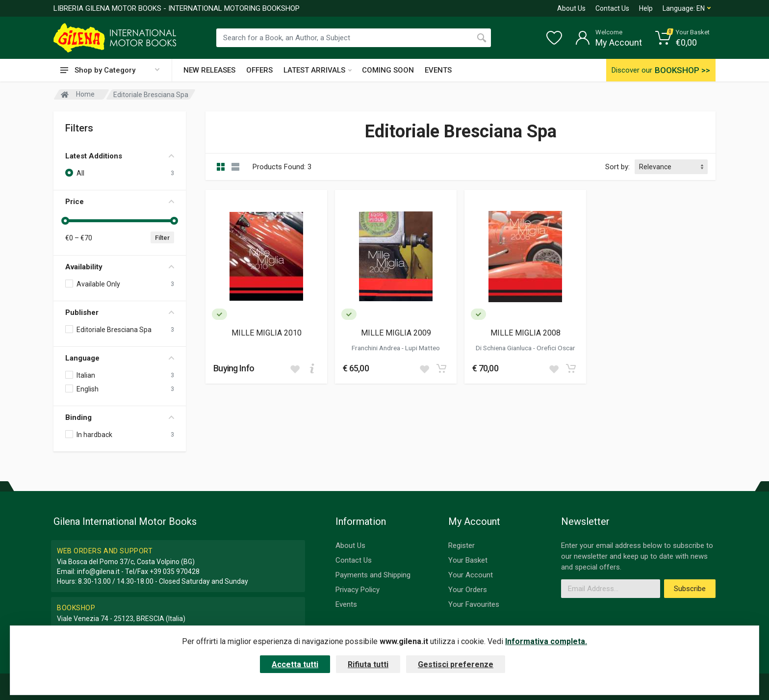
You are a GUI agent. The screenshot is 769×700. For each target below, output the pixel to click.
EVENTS (438, 70)
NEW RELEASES (209, 70)
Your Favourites (474, 604)
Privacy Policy (358, 590)
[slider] (65, 221)
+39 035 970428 (175, 571)
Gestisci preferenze (456, 664)
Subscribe (690, 589)
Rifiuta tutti (368, 664)
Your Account (471, 575)
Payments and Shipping (373, 575)
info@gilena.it (98, 571)
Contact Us (612, 8)
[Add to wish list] (295, 368)
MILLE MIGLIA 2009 (396, 333)
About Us (571, 8)
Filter (162, 238)
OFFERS (259, 70)
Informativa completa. (546, 641)
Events (346, 604)
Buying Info (234, 368)
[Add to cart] (312, 368)
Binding (120, 417)
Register (461, 545)
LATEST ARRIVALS (318, 70)
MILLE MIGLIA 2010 (267, 333)
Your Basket (468, 560)
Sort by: (617, 167)
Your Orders (468, 590)
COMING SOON (388, 70)
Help (646, 8)
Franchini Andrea (377, 348)
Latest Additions (120, 156)
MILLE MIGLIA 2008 (525, 333)
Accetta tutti (295, 664)
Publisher (120, 312)
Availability (120, 267)
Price (120, 202)
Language (120, 358)
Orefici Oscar (556, 348)
